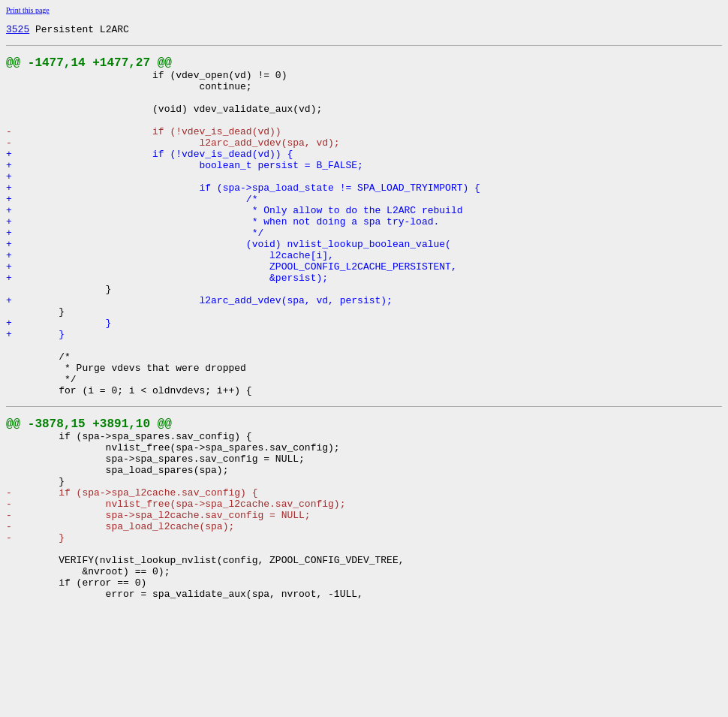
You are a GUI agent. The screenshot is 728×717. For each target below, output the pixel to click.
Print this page (28, 10)
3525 (18, 31)
